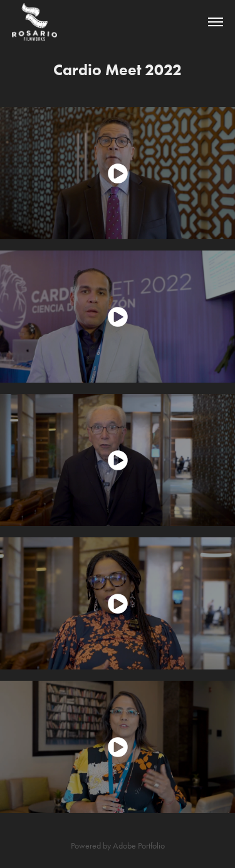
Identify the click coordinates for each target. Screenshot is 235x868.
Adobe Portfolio (139, 846)
